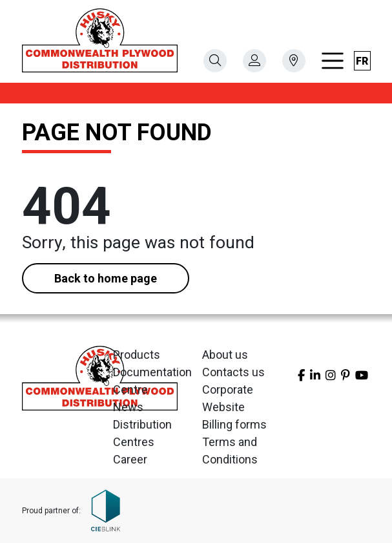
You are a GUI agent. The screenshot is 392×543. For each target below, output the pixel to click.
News (128, 407)
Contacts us (233, 372)
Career (130, 459)
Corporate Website (228, 398)
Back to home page (106, 278)
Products (137, 355)
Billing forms (234, 424)
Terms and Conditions (230, 451)
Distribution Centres (142, 433)
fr (362, 61)
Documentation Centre (152, 381)
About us (225, 355)
